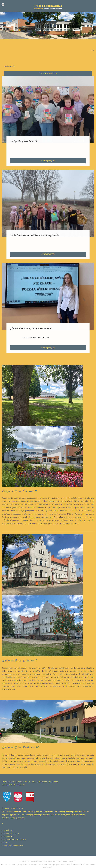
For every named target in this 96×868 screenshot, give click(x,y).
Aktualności (8, 830)
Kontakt (7, 842)
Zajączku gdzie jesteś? (24, 141)
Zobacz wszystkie (48, 73)
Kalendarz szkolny (11, 833)
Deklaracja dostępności (14, 846)
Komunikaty (9, 836)
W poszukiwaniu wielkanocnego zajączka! (35, 235)
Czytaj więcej (48, 161)
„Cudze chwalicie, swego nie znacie (31, 328)
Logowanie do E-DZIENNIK (15, 839)
